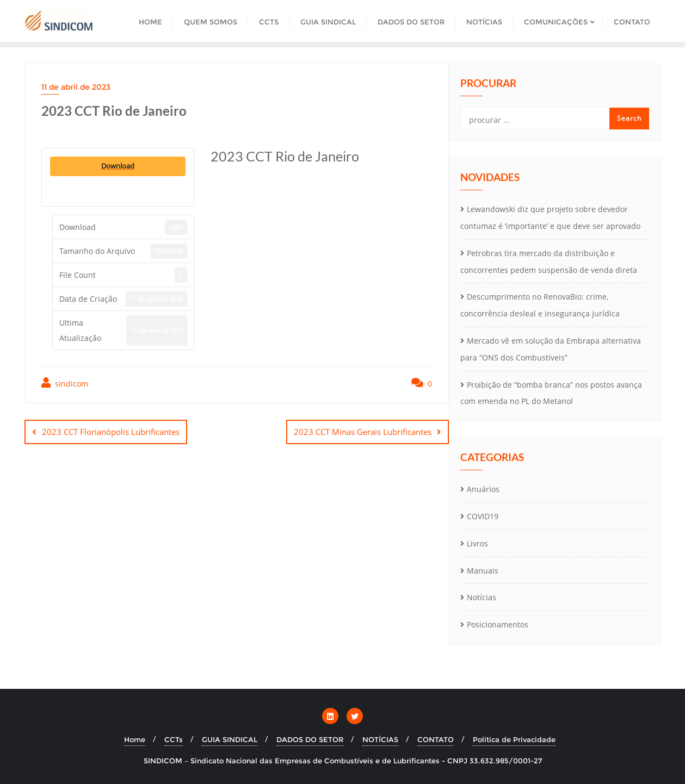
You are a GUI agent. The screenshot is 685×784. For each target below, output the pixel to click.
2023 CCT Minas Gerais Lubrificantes (363, 432)
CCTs (174, 739)
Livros (477, 543)
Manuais (483, 571)
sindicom (65, 383)
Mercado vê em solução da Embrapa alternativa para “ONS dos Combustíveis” (551, 349)
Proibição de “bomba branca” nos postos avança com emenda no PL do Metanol (551, 393)
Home (135, 739)
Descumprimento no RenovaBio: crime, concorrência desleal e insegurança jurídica (540, 305)
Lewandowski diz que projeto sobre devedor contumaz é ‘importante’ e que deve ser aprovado (550, 217)
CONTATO (436, 739)
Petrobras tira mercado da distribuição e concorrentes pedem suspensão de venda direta (549, 262)
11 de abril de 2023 (76, 87)
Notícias (482, 597)
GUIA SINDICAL (230, 739)
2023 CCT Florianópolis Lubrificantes (111, 432)
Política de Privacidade (514, 739)
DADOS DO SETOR (310, 739)
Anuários (483, 489)
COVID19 (483, 516)
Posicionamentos (498, 624)
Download (118, 166)
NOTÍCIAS (380, 739)
